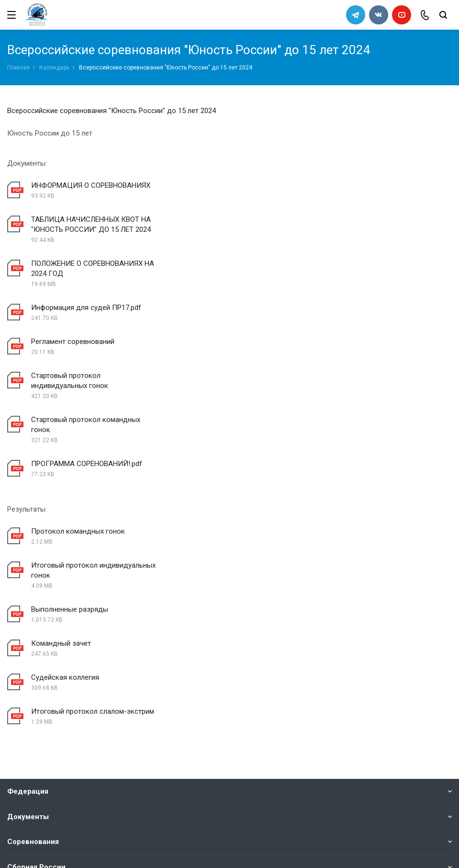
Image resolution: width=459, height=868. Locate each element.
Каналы (21, 704)
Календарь (54, 68)
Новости (22, 722)
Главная (18, 68)
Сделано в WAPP (32, 847)
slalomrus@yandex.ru (55, 805)
